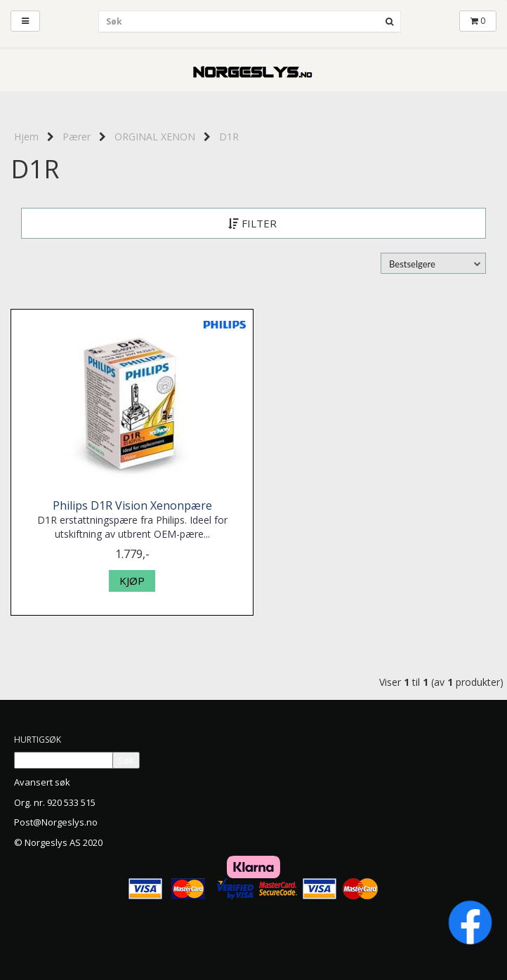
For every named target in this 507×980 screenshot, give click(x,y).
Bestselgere (412, 264)
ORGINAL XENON (155, 137)
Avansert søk (42, 782)
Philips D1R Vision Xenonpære (132, 505)
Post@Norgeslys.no (56, 822)
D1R (229, 137)
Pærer (77, 137)
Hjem (26, 137)
